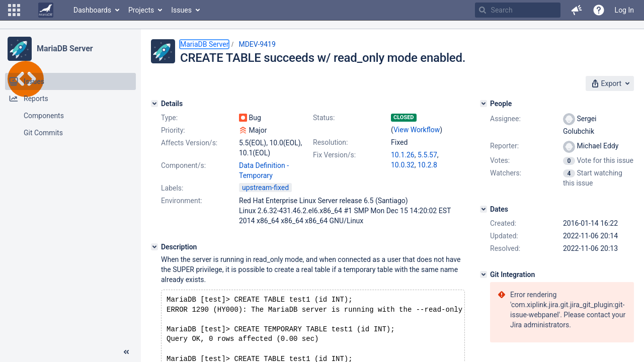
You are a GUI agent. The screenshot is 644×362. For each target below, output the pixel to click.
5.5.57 (427, 155)
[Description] (154, 247)
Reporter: (504, 146)
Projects (141, 10)
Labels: (172, 188)
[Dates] (484, 209)
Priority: (173, 130)
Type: (169, 118)
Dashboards (92, 10)
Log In (624, 10)
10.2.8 (427, 165)
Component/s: (183, 165)
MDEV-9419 (257, 44)
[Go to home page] (46, 10)
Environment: (182, 201)
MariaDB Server (65, 49)
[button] (14, 10)
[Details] (154, 104)
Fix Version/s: (334, 155)
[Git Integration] (484, 275)
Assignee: (505, 119)
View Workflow (417, 130)
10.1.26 (403, 155)
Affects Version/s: (189, 143)
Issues (181, 10)
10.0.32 (403, 165)
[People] (484, 104)
